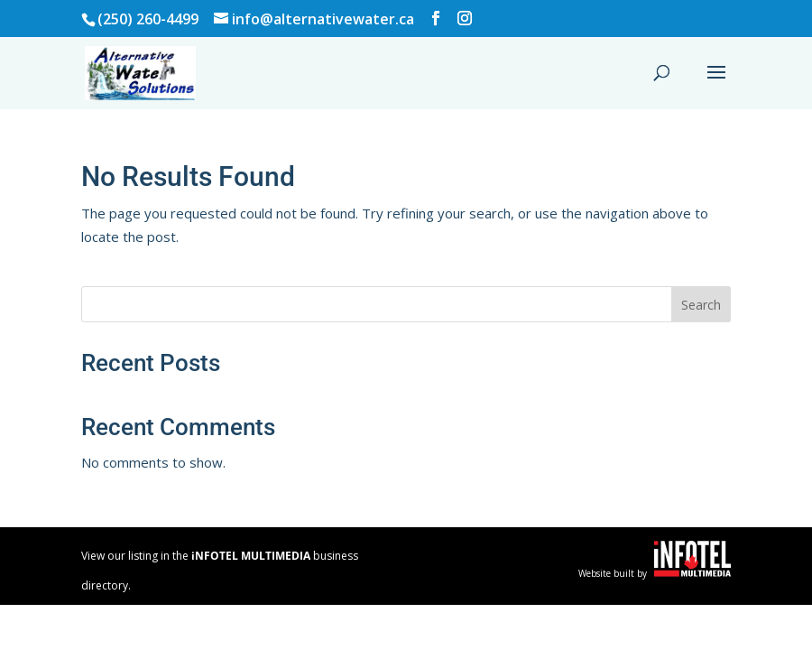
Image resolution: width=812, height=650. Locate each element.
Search (701, 305)
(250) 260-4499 (148, 19)
